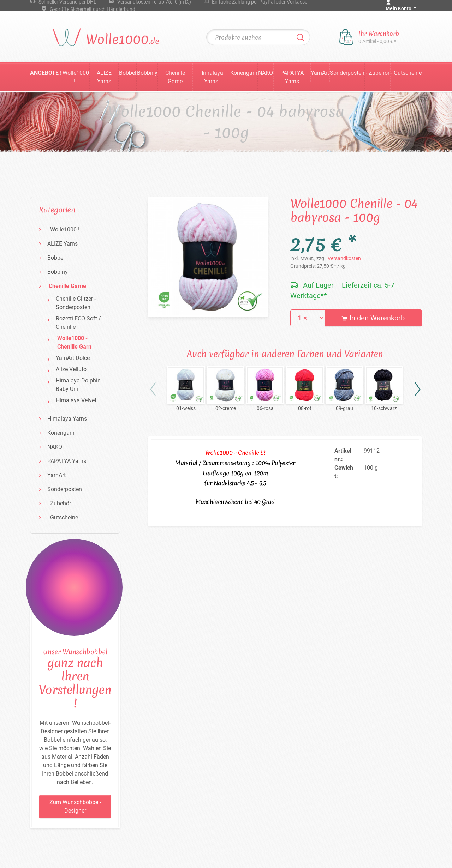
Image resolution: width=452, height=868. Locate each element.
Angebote (44, 73)
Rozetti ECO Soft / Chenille (78, 323)
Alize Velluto (71, 369)
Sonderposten (347, 73)
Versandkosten (344, 258)
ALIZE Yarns (104, 77)
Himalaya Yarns (211, 77)
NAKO (266, 73)
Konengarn (244, 73)
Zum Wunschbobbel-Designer (75, 806)
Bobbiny (147, 73)
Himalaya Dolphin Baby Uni (78, 385)
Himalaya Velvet (76, 400)
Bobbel (128, 73)
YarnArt (320, 73)
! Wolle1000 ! (74, 77)
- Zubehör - (378, 77)
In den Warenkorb (373, 318)
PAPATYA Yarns (292, 77)
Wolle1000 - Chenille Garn (74, 342)
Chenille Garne (175, 77)
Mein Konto (399, 8)
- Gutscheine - (406, 77)
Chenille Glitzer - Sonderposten (76, 303)
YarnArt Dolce (73, 358)
